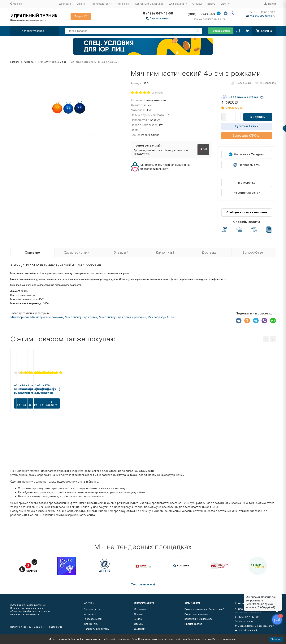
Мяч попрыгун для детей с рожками (122, 317)
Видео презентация (197, 614)
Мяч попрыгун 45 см (161, 317)
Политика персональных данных (28, 627)
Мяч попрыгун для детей (81, 317)
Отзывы (197, 4)
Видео (211, 4)
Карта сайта (56, 627)
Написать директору (96, 629)
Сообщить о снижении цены (247, 212)
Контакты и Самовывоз (149, 4)
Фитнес (29, 62)
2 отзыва (158, 93)
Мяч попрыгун (19, 317)
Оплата (81, 4)
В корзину (258, 117)
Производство (221, 31)
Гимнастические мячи (52, 62)
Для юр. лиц (91, 624)
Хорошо (276, 639)
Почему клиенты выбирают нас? (204, 609)
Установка (123, 4)
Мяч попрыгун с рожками (47, 317)
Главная (15, 62)
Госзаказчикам (93, 619)
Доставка (65, 4)
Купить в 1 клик (247, 126)
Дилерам (140, 629)
